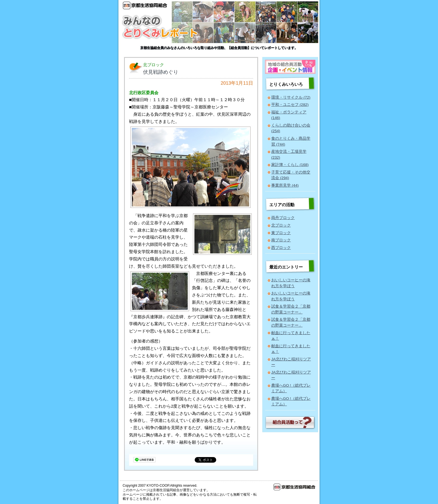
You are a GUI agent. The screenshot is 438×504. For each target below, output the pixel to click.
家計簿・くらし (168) (290, 165)
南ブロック (281, 240)
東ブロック (281, 233)
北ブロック (281, 225)
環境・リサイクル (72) (291, 97)
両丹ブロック (283, 218)
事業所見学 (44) (285, 185)
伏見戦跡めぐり (161, 72)
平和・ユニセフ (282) (290, 105)
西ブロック (281, 248)
